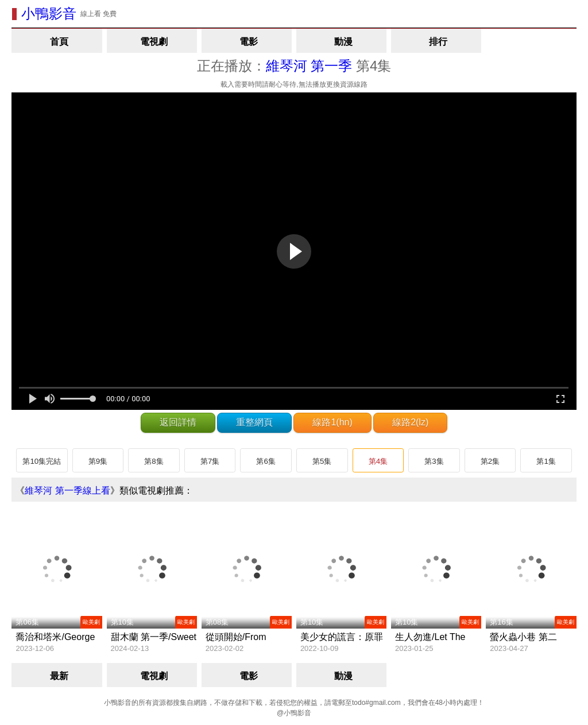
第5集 (322, 461)
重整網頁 (254, 422)
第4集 (378, 461)
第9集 (98, 461)
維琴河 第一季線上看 (67, 491)
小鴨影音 (49, 13)
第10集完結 (42, 461)
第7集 (210, 461)
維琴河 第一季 (309, 66)
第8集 (154, 461)
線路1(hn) (332, 422)
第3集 (434, 461)
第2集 (490, 461)
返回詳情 (178, 422)
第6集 (266, 461)
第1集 (546, 461)
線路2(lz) (410, 422)
